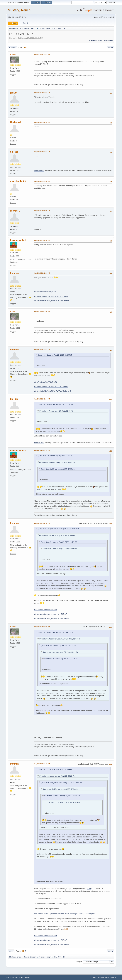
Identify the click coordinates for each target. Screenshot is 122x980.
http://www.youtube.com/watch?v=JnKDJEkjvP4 (51, 296)
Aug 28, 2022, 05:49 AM (42, 211)
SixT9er (14, 152)
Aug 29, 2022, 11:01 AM (42, 350)
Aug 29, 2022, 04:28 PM (42, 627)
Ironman (14, 273)
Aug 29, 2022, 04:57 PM (42, 764)
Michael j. (15, 211)
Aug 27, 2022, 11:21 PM (42, 55)
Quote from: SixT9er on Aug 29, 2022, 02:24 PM (55, 456)
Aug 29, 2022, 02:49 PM (42, 450)
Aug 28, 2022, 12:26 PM (42, 273)
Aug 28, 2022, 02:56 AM (42, 122)
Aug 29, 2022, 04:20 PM (42, 523)
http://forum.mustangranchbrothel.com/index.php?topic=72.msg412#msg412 (64, 914)
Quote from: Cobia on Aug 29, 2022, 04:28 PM (55, 769)
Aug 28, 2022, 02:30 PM (42, 312)
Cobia (13, 55)
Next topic (108, 40)
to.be (89, 888)
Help (95, 977)
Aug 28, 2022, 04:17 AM (42, 152)
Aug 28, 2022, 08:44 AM (42, 240)
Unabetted (15, 122)
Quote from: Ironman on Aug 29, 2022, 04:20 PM (56, 632)
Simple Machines (24, 977)
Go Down (12, 47)
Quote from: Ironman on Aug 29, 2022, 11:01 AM (55, 404)
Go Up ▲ (113, 977)
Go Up (11, 951)
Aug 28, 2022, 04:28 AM (42, 181)
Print (111, 47)
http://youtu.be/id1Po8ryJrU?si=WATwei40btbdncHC (52, 301)
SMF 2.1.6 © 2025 (12, 977)
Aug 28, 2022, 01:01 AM (42, 93)
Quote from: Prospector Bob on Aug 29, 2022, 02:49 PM (58, 529)
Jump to (79, 962)
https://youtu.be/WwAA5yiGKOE (45, 292)
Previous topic (96, 40)
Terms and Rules (103, 977)
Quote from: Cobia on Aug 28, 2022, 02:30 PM (55, 355)
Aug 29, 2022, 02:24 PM (42, 399)
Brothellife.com (39, 170)
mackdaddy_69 (18, 181)
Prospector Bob (18, 240)
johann (14, 93)
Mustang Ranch (19, 10)
